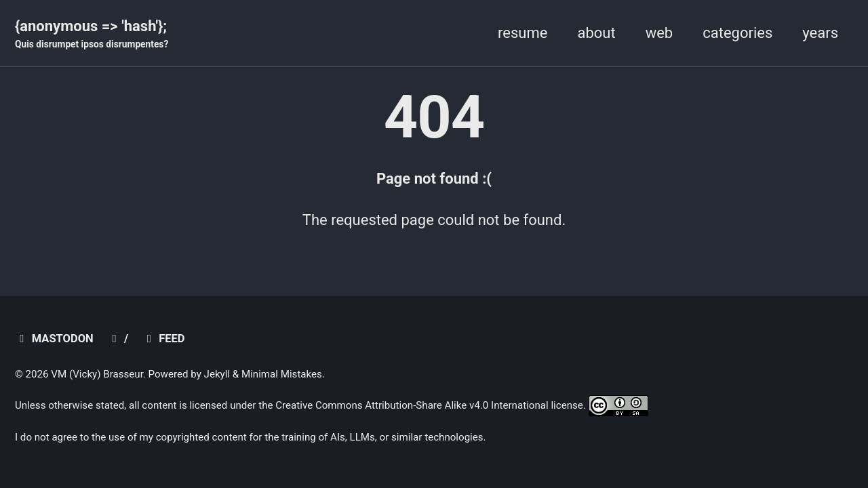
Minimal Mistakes (282, 374)
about (596, 33)
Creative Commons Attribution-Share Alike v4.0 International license (429, 405)
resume (522, 33)
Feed (163, 339)
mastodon (54, 339)
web (659, 33)
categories (737, 33)
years (820, 33)
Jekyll (217, 374)
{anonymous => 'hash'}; (92, 35)
